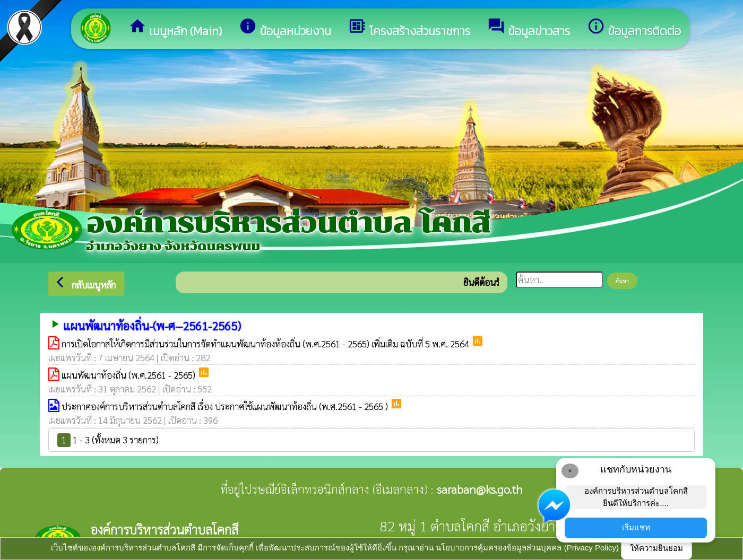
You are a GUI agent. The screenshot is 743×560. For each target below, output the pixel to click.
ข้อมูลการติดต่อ (634, 28)
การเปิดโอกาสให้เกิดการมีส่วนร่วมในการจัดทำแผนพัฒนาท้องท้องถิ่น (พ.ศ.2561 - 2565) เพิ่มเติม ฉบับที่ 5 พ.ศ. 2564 (266, 344)
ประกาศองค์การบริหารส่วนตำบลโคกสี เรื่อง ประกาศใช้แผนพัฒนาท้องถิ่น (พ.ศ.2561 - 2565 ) (226, 406)
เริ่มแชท (636, 527)
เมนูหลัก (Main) (175, 28)
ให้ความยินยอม (656, 548)
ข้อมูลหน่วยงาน (285, 28)
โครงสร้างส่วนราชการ (409, 28)
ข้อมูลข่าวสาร (529, 28)
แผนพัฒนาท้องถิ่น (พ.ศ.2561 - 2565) (129, 375)
